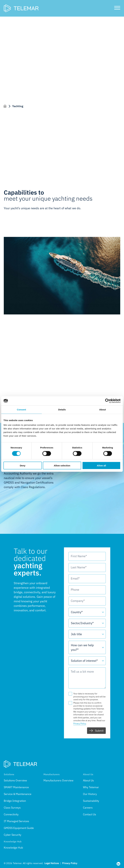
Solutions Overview (15, 780)
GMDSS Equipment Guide (19, 828)
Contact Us (90, 814)
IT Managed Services (16, 821)
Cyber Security (13, 835)
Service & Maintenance (18, 794)
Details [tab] (62, 409)
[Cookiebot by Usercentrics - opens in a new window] (107, 401)
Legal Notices (52, 863)
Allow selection (62, 466)
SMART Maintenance (16, 787)
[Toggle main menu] (116, 8)
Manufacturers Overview (58, 780)
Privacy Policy (70, 863)
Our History (90, 794)
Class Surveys (12, 808)
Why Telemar (91, 787)
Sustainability (91, 801)
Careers (88, 808)
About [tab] (103, 409)
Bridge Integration (15, 801)
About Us (88, 780)
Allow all (101, 466)
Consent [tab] (21, 409)
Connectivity (11, 814)
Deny (23, 466)
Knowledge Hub (13, 848)
